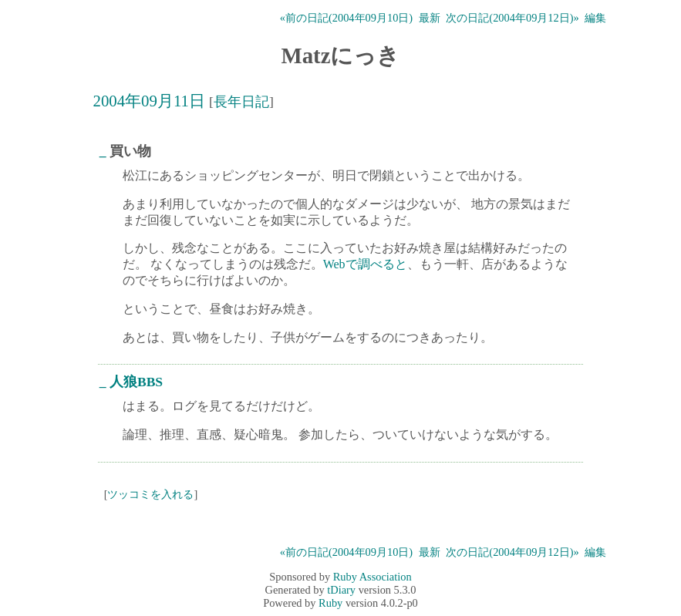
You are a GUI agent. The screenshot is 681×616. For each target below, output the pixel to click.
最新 (430, 18)
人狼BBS (136, 382)
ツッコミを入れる (150, 494)
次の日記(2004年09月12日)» (512, 18)
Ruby (330, 603)
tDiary (341, 590)
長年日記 (241, 102)
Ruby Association (373, 577)
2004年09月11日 (148, 101)
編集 (595, 18)
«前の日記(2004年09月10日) (346, 18)
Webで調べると (365, 264)
